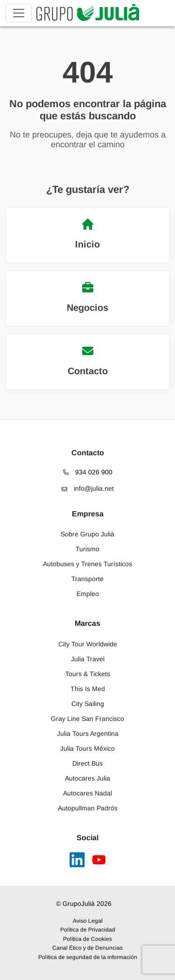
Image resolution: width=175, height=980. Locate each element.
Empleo (88, 594)
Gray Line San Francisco (87, 719)
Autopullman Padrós (88, 808)
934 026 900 (88, 472)
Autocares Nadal (87, 793)
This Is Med (88, 689)
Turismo (87, 549)
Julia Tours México (87, 748)
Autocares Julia (87, 778)
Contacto (88, 361)
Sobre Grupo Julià (87, 534)
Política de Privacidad (88, 930)
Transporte (87, 579)
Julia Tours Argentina (88, 733)
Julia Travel (88, 659)
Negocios (87, 297)
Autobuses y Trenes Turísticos (87, 564)
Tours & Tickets (88, 674)
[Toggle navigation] (19, 13)
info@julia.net (88, 488)
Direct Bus (87, 763)
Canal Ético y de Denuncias (87, 948)
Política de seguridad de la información (88, 957)
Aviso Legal (88, 921)
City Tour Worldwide (88, 644)
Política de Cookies (87, 939)
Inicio (87, 234)
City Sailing (88, 704)
